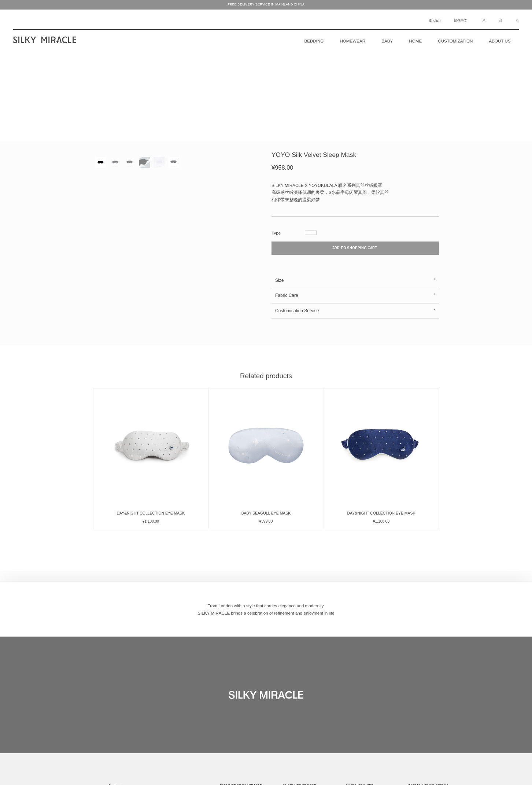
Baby (387, 41)
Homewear (352, 41)
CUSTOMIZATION (455, 41)
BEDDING (314, 41)
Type (276, 233)
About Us (500, 41)
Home (415, 41)
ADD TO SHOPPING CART (355, 254)
